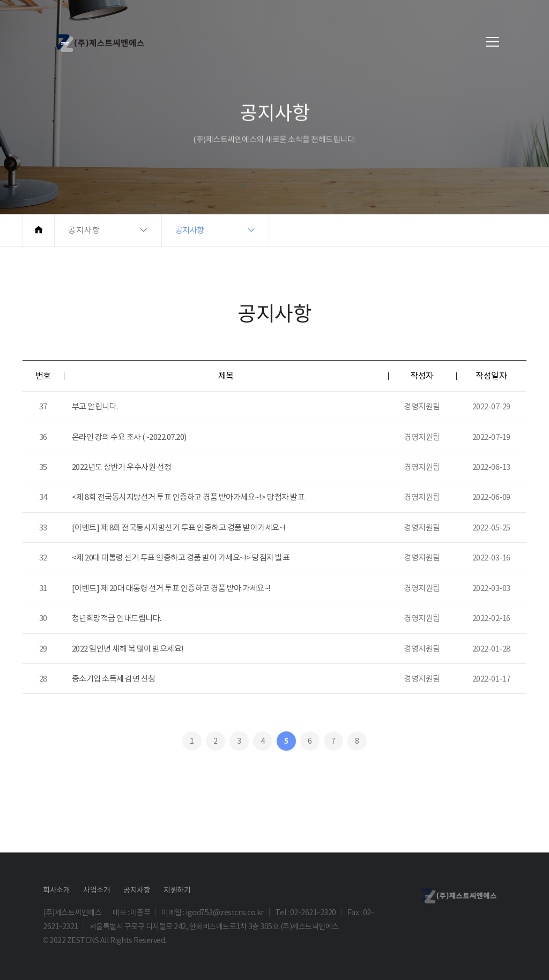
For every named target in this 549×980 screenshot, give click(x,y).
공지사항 (137, 890)
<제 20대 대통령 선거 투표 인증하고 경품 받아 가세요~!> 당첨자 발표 (181, 558)
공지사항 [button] (84, 230)
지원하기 (177, 890)
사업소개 (97, 890)
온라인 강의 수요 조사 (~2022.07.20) (129, 437)
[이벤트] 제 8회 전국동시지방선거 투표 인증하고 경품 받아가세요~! (179, 528)
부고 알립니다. (95, 406)
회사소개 (56, 890)
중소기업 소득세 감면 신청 (114, 679)
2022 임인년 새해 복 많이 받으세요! (128, 649)
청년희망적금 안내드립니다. (117, 618)
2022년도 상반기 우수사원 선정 (122, 467)
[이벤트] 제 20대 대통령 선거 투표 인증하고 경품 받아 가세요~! (171, 588)
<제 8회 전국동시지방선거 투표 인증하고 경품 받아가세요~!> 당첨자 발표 (188, 497)
